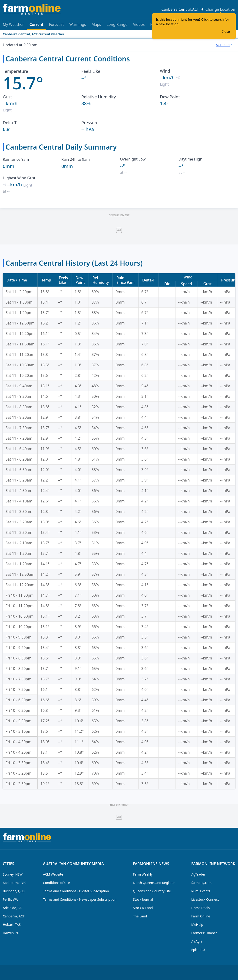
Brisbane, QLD (14, 891)
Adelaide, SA (12, 908)
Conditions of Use (56, 883)
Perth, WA (10, 899)
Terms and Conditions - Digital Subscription (76, 891)
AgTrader (198, 874)
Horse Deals (200, 908)
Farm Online (201, 916)
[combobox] (225, 45)
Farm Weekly (143, 874)
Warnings (78, 24)
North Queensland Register (154, 883)
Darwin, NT (11, 933)
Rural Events (201, 891)
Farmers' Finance (204, 933)
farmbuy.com (201, 883)
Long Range (117, 24)
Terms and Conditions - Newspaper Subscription (80, 899)
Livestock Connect (205, 899)
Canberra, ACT (14, 916)
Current (36, 26)
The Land (140, 916)
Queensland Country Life (152, 891)
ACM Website (53, 874)
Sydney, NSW (13, 874)
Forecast (56, 24)
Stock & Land (143, 908)
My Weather (13, 24)
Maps (96, 24)
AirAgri (197, 941)
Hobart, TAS (12, 925)
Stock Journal (143, 899)
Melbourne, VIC (15, 883)
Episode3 (198, 950)
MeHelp (197, 925)
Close (226, 32)
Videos (139, 24)
